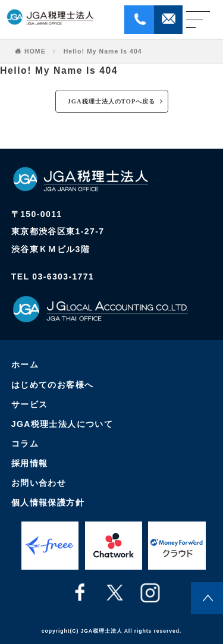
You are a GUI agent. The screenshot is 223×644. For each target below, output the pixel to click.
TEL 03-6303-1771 (53, 277)
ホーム (25, 365)
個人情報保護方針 (48, 502)
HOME (35, 51)
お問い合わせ (39, 483)
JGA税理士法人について (62, 424)
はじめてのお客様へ (53, 385)
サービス (30, 404)
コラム (25, 444)
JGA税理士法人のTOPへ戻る (112, 101)
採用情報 (30, 463)
